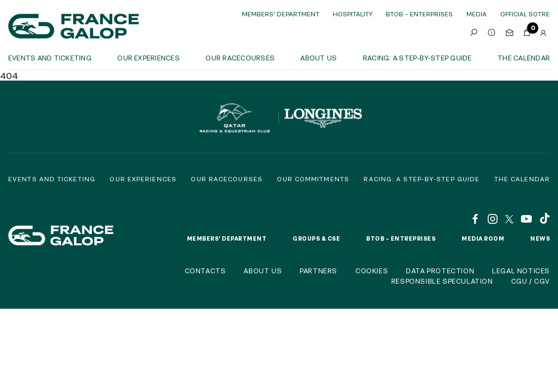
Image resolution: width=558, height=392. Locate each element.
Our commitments (313, 179)
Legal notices (521, 271)
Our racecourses (240, 58)
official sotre (525, 14)
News (540, 238)
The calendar (524, 58)
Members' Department (281, 14)
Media (477, 14)
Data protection (440, 271)
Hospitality (353, 14)
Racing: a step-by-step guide (417, 58)
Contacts (205, 271)
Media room (483, 238)
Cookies (372, 271)
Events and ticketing (50, 58)
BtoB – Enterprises (419, 14)
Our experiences (143, 179)
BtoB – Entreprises (401, 238)
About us (319, 58)
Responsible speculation (442, 281)
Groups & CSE (316, 238)
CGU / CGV (530, 281)
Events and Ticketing (52, 179)
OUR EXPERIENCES (148, 58)
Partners (319, 271)
